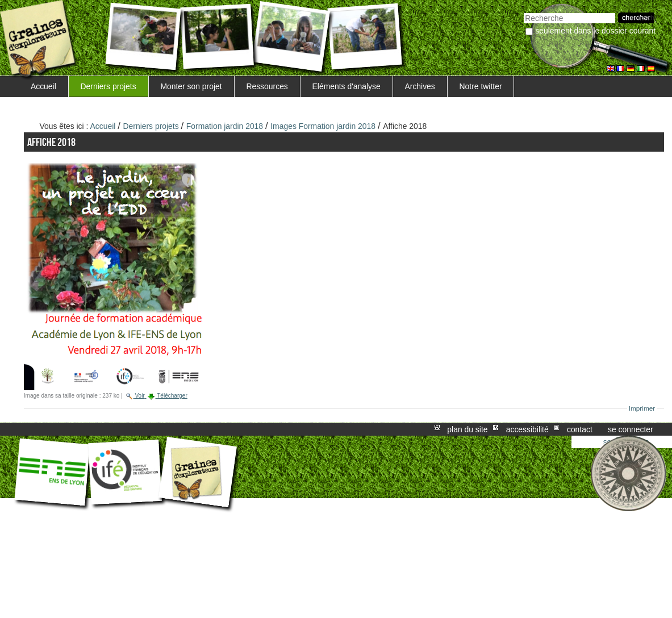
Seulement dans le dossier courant (595, 31)
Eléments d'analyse (347, 86)
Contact (580, 429)
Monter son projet (191, 86)
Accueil (43, 86)
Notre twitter (481, 86)
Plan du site (467, 429)
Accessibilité (527, 429)
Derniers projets (108, 86)
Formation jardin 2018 (225, 126)
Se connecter (631, 429)
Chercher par (523, 12)
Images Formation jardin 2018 (323, 126)
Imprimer (642, 408)
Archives (420, 86)
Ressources (267, 86)
